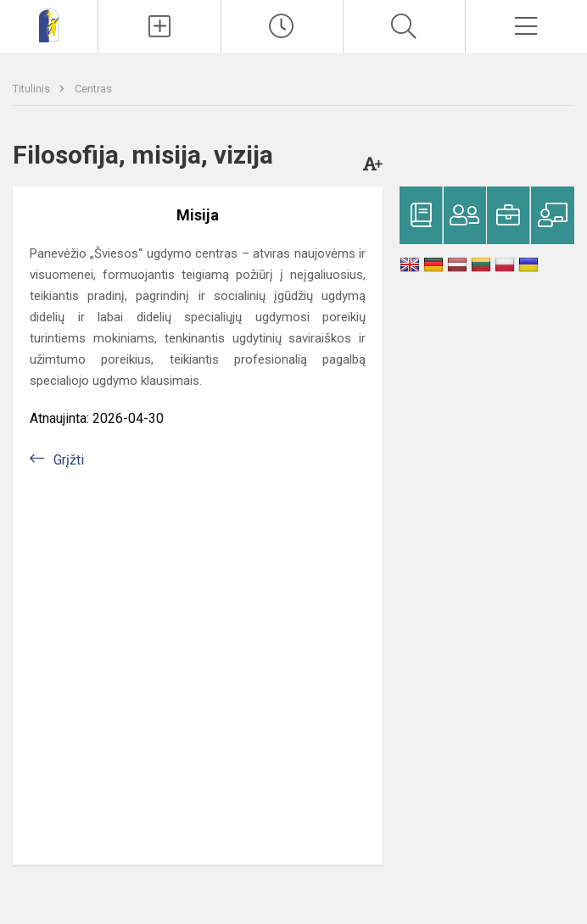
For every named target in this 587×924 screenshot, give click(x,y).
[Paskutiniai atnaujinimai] (282, 26)
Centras (93, 89)
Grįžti (69, 460)
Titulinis (33, 89)
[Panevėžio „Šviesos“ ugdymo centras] (49, 24)
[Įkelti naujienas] (159, 26)
